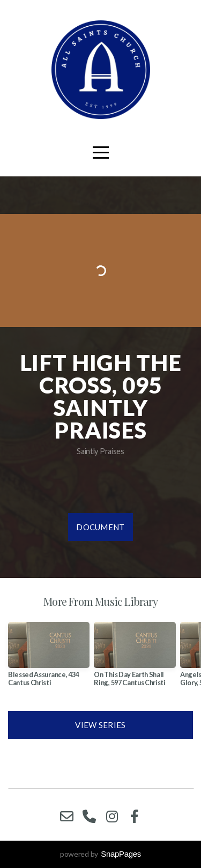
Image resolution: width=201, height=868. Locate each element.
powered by (100, 854)
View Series (100, 725)
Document (100, 527)
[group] (49, 658)
